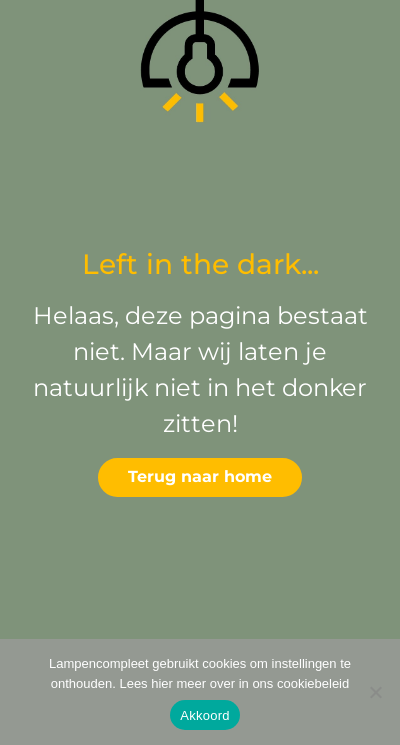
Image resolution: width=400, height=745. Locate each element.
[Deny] (375, 692)
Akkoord (204, 715)
